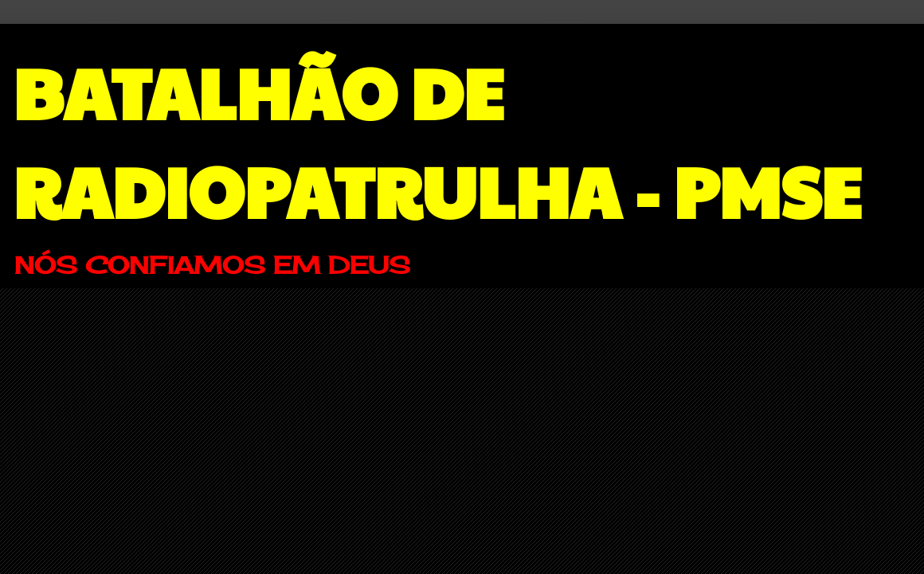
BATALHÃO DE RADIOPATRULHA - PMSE (437, 140)
